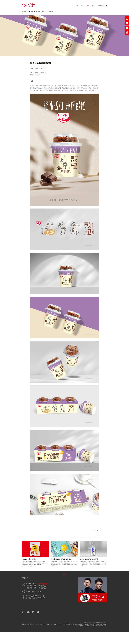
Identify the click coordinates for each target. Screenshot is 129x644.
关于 (82, 6)
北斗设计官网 (31, 624)
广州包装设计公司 (54, 624)
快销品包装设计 (39, 624)
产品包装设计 (87, 626)
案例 (88, 6)
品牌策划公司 (94, 626)
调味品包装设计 (79, 624)
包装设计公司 (80, 626)
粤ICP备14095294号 (89, 623)
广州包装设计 (46, 624)
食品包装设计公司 (88, 624)
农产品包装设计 (63, 624)
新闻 (93, 6)
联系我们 (100, 6)
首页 (77, 6)
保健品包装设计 (71, 624)
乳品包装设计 (103, 624)
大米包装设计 (96, 624)
